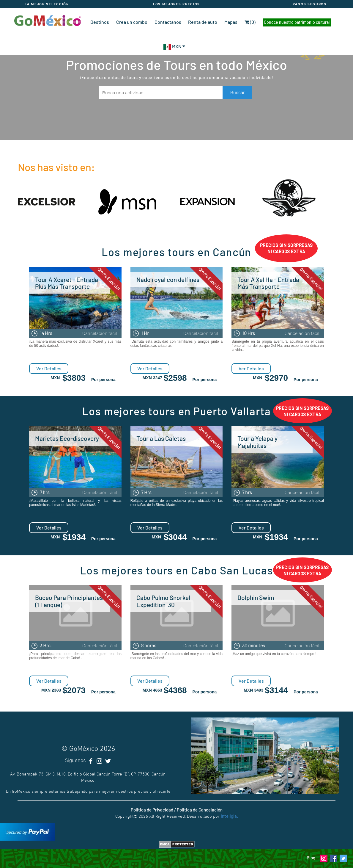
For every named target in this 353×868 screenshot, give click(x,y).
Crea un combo (132, 22)
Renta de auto (203, 22)
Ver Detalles (49, 368)
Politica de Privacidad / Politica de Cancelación (177, 810)
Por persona (103, 380)
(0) (250, 22)
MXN (174, 46)
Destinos (100, 22)
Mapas (231, 22)
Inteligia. (229, 816)
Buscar (237, 92)
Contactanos (168, 22)
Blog (311, 858)
